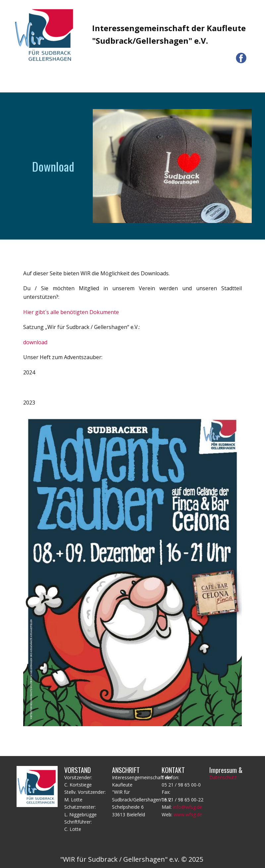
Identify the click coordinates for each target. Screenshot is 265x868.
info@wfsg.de (187, 807)
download (35, 342)
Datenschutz (223, 777)
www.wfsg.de (188, 814)
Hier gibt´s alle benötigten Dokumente (71, 312)
